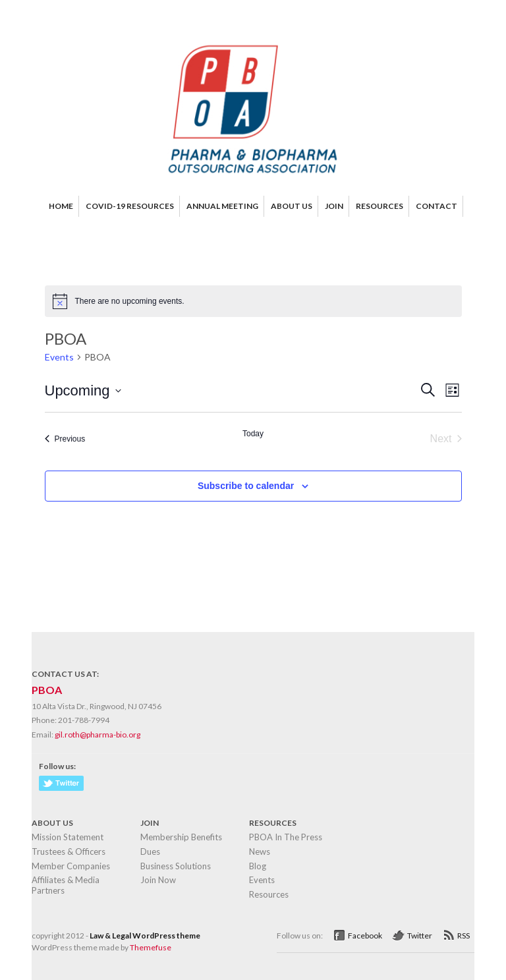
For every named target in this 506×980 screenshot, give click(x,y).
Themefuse (151, 947)
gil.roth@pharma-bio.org (98, 735)
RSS (464, 936)
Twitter (420, 936)
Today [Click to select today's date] (253, 434)
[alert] (253, 301)
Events (59, 357)
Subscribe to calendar (246, 486)
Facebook (365, 936)
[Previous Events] (65, 439)
